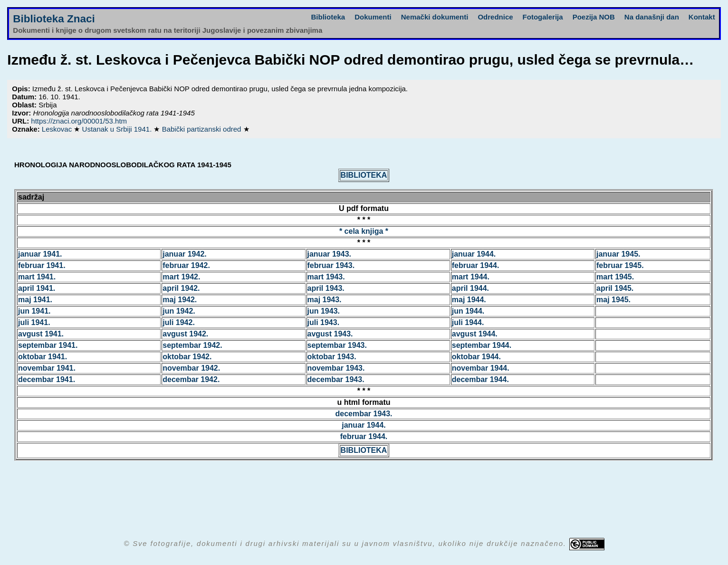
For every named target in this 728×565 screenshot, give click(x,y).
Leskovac (58, 129)
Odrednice (495, 17)
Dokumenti (373, 17)
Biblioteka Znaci (54, 19)
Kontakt (702, 17)
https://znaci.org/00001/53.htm (79, 121)
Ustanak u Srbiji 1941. (118, 129)
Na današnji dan (652, 17)
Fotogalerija (543, 17)
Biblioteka (328, 17)
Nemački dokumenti (435, 17)
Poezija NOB (594, 17)
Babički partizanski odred (203, 129)
